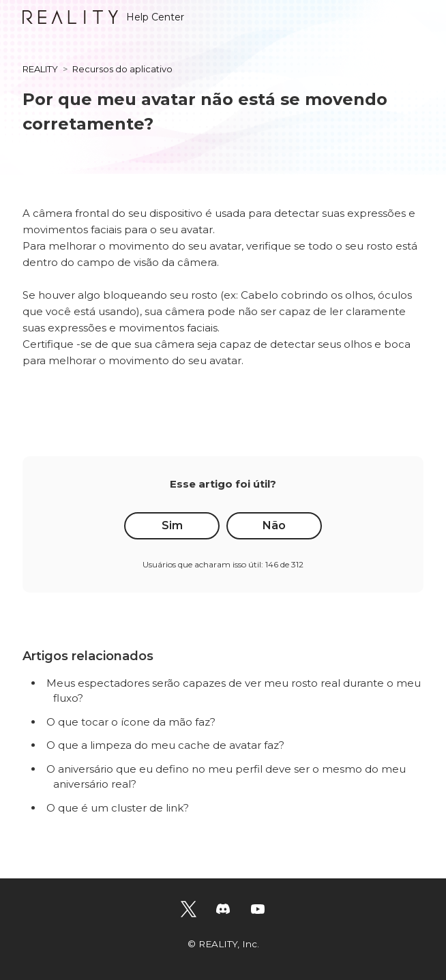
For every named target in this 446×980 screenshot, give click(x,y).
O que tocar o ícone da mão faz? (131, 722)
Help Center (103, 17)
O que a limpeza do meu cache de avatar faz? (165, 745)
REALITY (40, 69)
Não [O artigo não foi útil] (274, 525)
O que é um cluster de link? (118, 808)
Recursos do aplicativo (122, 69)
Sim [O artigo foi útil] (172, 525)
